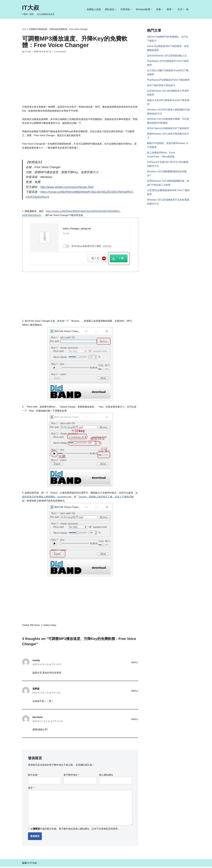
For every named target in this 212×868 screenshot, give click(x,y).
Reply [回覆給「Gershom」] (135, 721)
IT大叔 (28, 52)
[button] (116, 9)
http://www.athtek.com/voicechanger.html (67, 188)
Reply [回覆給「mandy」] (135, 663)
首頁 (24, 29)
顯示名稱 (33, 776)
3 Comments (60, 52)
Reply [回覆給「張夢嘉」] (135, 692)
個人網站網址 (106, 776)
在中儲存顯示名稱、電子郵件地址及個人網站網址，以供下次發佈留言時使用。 (75, 830)
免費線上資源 (94, 9)
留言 (31, 789)
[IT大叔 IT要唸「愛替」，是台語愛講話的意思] (38, 9)
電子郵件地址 (71, 776)
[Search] (187, 9)
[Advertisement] (80, 83)
